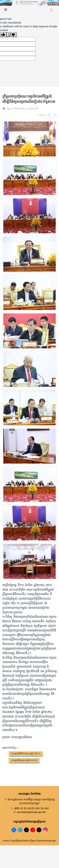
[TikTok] (26, 830)
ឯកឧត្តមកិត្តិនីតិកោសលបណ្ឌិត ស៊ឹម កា (26, 754)
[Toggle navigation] (6, 10)
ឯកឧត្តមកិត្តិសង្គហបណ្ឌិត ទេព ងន (24, 760)
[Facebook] (14, 830)
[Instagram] (45, 830)
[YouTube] (33, 830)
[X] (39, 830)
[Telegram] (20, 830)
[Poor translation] (11, 35)
